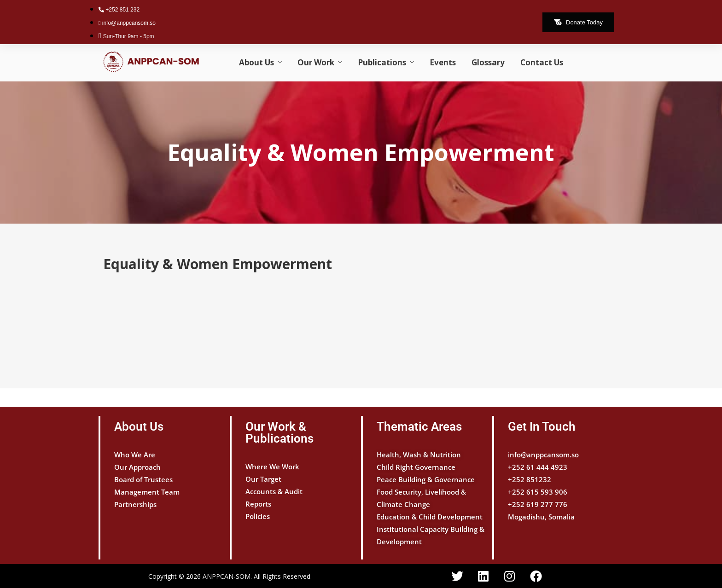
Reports (258, 504)
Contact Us (542, 62)
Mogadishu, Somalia (541, 517)
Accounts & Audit (274, 491)
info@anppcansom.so (543, 455)
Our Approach (137, 467)
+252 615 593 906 (538, 492)
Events (443, 62)
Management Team (147, 492)
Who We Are (135, 455)
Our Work (316, 62)
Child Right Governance (416, 467)
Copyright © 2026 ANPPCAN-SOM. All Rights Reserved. (230, 576)
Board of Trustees (143, 479)
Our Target (263, 479)
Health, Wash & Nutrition (419, 455)
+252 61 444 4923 (538, 467)
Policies (258, 516)
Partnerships (135, 504)
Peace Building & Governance (426, 479)
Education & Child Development (430, 517)
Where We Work (272, 467)
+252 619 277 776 (538, 504)
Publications (382, 62)
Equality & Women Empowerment (361, 152)
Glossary (488, 62)
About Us (256, 62)
